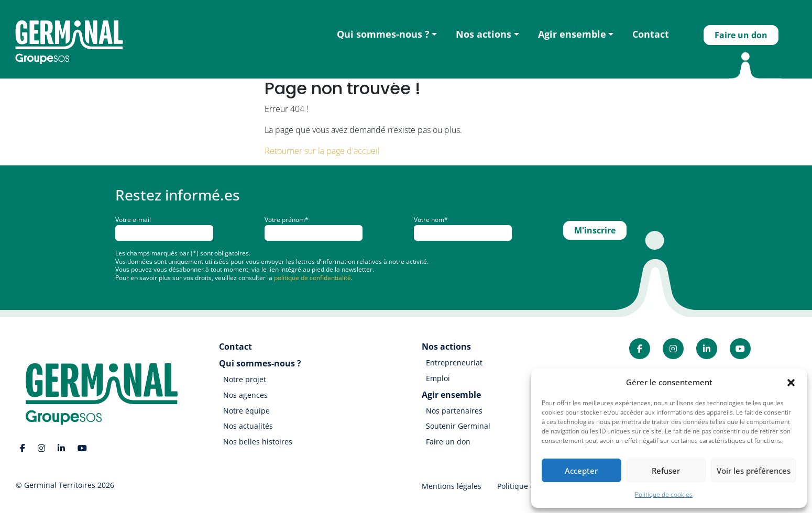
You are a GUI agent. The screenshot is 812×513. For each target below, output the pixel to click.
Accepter (581, 471)
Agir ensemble (572, 34)
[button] (791, 382)
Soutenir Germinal (458, 426)
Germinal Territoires (60, 485)
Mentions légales (452, 486)
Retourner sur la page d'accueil (322, 151)
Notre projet (245, 379)
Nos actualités (248, 426)
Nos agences (245, 395)
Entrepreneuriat (454, 363)
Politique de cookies (664, 494)
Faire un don (741, 35)
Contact (651, 34)
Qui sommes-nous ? (383, 34)
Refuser (666, 471)
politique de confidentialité (312, 278)
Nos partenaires (454, 411)
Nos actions (484, 34)
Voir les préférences (754, 471)
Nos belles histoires (258, 442)
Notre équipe (246, 411)
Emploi (438, 378)
